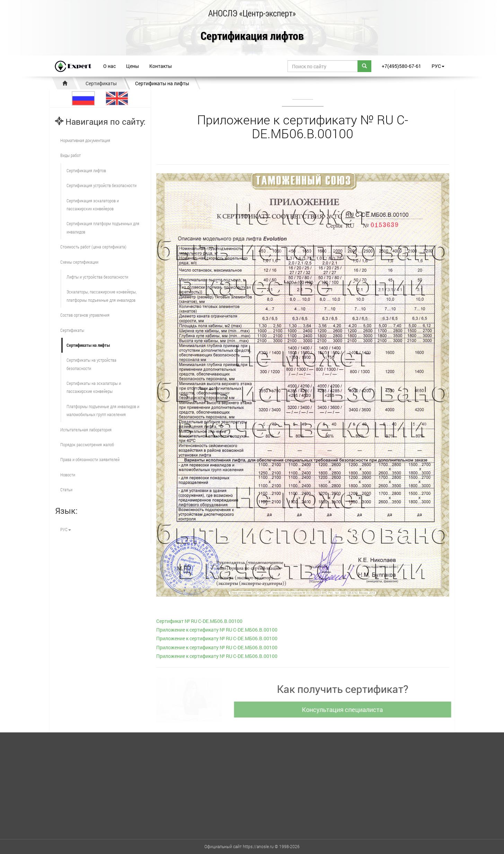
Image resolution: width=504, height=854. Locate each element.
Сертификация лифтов (252, 36)
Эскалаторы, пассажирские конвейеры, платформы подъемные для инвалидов (101, 296)
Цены (132, 66)
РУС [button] (438, 66)
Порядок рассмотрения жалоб (87, 444)
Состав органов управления (85, 315)
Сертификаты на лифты (162, 83)
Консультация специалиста (345, 710)
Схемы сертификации (79, 262)
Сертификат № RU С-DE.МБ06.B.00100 (199, 621)
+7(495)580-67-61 (401, 66)
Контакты (161, 66)
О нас (109, 66)
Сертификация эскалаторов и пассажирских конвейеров (93, 205)
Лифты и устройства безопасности (97, 277)
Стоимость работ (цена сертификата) (93, 247)
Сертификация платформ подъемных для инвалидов (103, 227)
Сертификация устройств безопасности (101, 185)
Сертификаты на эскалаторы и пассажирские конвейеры (94, 387)
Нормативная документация (85, 140)
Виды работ (70, 155)
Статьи (66, 490)
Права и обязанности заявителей (90, 459)
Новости (68, 475)
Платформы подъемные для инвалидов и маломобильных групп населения (103, 410)
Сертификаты (101, 83)
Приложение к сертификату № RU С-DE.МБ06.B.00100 (217, 630)
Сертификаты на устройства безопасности (91, 364)
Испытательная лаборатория (86, 430)
